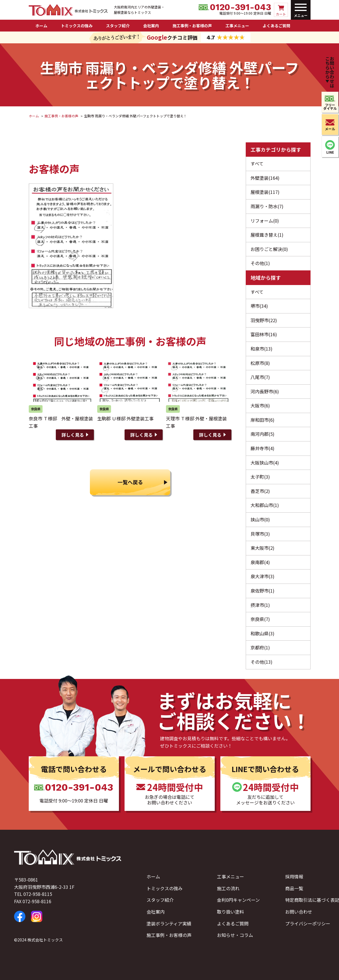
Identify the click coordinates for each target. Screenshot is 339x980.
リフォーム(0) (265, 221)
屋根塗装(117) (265, 192)
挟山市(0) (260, 519)
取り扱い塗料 (231, 912)
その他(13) (262, 662)
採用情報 (294, 876)
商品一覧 (294, 888)
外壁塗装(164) (265, 178)
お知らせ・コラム (235, 935)
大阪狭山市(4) (265, 463)
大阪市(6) (260, 405)
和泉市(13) (262, 349)
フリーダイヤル (330, 106)
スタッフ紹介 (118, 26)
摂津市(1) (260, 605)
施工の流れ (228, 888)
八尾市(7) (260, 377)
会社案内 (151, 26)
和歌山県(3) (262, 633)
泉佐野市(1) (262, 591)
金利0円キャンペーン (238, 900)
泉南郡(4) (260, 562)
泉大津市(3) (262, 576)
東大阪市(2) (262, 548)
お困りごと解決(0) (269, 249)
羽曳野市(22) (264, 320)
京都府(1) (260, 647)
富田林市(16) (264, 334)
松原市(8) (260, 363)
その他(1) (260, 263)
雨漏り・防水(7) (267, 206)
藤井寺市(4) (262, 448)
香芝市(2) (260, 491)
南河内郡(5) (262, 434)
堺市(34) (259, 306)
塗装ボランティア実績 (169, 923)
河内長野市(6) (265, 391)
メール (330, 129)
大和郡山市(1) (265, 505)
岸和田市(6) (262, 420)
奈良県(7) (260, 619)
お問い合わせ (299, 912)
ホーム (41, 26)
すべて (257, 163)
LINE (330, 152)
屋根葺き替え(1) (267, 235)
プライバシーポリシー (308, 923)
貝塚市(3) (260, 534)
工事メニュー (237, 26)
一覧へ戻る (130, 482)
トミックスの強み (77, 26)
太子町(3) (260, 477)
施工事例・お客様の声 (192, 26)
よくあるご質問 (276, 26)
